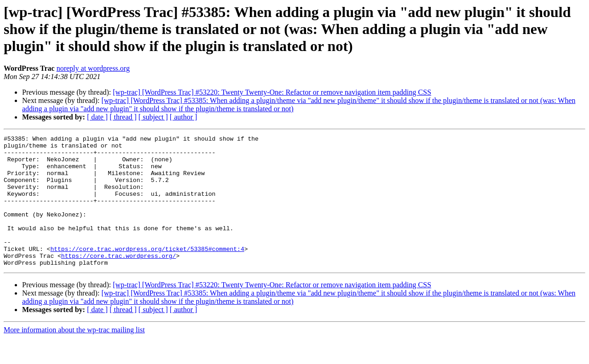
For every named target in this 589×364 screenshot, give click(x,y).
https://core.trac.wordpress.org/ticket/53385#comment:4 (147, 272)
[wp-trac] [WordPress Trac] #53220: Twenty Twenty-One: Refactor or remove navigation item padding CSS (272, 92)
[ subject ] (153, 117)
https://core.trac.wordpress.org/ (119, 280)
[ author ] (184, 117)
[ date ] (97, 117)
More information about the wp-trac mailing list (74, 356)
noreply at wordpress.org (93, 68)
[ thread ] (123, 117)
